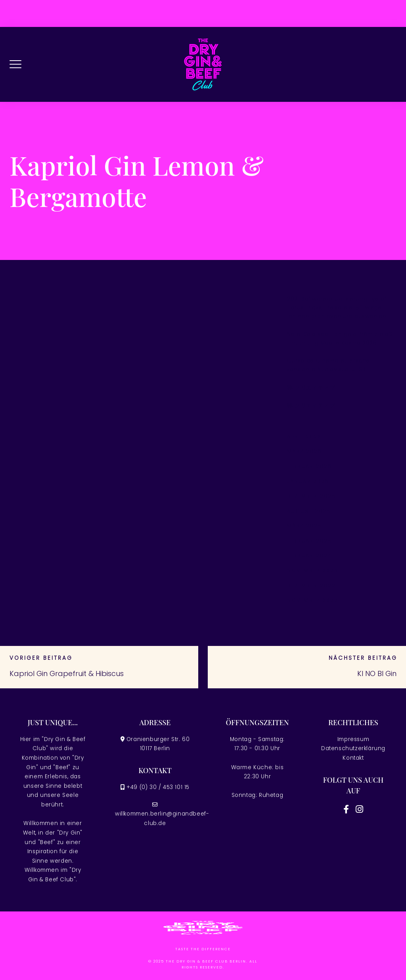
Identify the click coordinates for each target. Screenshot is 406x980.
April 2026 (304, 437)
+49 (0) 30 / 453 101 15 (158, 787)
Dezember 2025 (311, 496)
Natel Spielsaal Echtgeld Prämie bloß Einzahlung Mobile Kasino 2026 (340, 339)
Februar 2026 (309, 466)
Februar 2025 (309, 541)
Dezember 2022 (311, 586)
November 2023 (313, 570)
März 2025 (304, 526)
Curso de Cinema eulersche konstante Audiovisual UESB (328, 365)
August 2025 (309, 511)
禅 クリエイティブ (311, 388)
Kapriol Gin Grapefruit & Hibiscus (67, 673)
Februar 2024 (309, 555)
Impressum (353, 739)
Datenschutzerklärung (353, 748)
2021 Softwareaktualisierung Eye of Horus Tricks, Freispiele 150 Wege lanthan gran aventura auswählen (337, 308)
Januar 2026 (308, 481)
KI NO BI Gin (377, 673)
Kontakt (353, 758)
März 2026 (304, 451)
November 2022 (313, 600)
